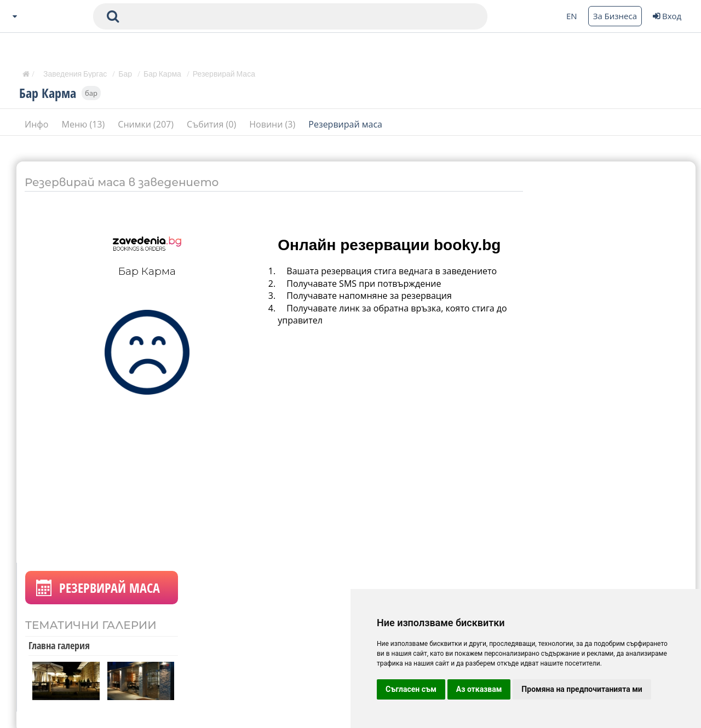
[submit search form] (113, 16)
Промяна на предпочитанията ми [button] (582, 689)
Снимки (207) (147, 125)
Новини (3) (273, 125)
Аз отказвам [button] (479, 689)
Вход (667, 16)
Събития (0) (212, 125)
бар (91, 94)
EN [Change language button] (572, 16)
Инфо (38, 125)
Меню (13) (85, 125)
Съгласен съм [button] (411, 689)
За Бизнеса (615, 16)
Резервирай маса (345, 125)
